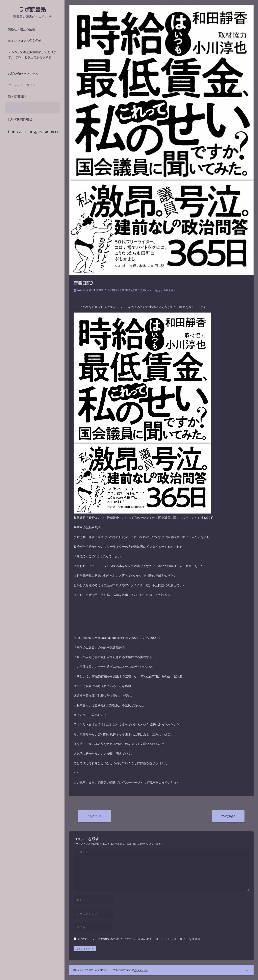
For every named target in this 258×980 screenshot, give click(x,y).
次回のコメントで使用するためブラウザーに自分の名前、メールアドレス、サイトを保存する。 (142, 939)
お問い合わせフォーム (23, 74)
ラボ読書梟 (32, 9)
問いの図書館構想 (20, 119)
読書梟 (100, 290)
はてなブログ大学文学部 (25, 41)
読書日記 (14, 108)
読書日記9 (83, 283)
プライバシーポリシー (23, 85)
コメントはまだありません (161, 290)
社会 (128, 290)
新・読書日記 (17, 96)
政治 (122, 290)
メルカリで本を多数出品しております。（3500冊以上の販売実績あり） (32, 57)
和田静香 (113, 290)
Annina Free (141, 970)
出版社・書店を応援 (22, 29)
